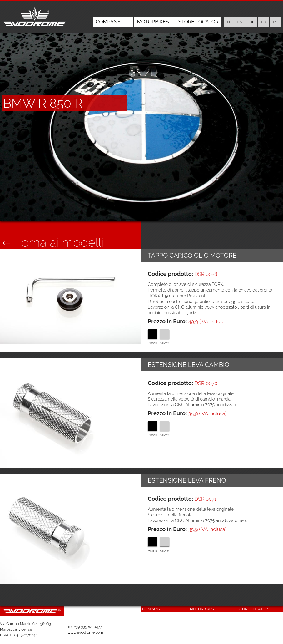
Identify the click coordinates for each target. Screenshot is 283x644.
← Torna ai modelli (52, 242)
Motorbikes (153, 22)
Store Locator (199, 22)
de (252, 22)
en (240, 22)
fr (263, 22)
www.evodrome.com (85, 632)
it (229, 22)
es (275, 22)
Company (108, 22)
